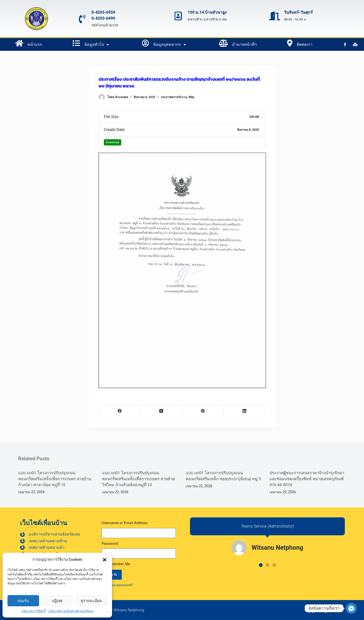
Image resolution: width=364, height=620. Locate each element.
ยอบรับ (23, 601)
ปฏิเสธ (57, 601)
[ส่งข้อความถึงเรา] (351, 608)
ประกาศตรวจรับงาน (174, 97)
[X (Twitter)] (161, 411)
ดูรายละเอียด (91, 601)
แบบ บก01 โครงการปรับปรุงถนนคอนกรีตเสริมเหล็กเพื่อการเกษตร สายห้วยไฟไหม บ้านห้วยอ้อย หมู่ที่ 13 (138, 479)
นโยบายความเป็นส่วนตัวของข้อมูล (71, 611)
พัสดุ (191, 97)
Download (113, 142)
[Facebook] (120, 411)
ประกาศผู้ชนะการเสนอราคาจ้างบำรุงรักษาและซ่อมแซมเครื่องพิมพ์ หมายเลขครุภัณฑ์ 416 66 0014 (307, 479)
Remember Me (116, 564)
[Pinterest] (203, 411)
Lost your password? (117, 585)
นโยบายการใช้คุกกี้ (33, 611)
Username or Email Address (125, 523)
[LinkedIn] (245, 411)
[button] (105, 560)
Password (110, 544)
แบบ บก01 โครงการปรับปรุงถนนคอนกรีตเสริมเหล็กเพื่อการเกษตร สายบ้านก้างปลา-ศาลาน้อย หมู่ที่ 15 (55, 479)
